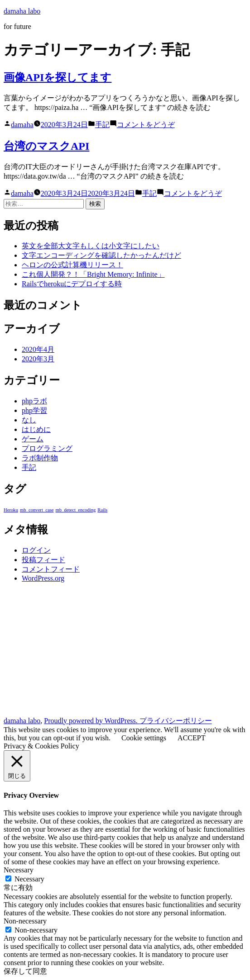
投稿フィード (43, 560)
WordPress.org (43, 578)
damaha (22, 125)
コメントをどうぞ (146, 125)
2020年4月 (38, 349)
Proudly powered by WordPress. (91, 721)
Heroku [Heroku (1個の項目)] (11, 510)
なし (29, 420)
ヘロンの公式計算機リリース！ (72, 265)
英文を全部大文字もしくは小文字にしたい (91, 246)
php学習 (34, 410)
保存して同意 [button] (25, 971)
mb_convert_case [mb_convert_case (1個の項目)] (37, 510)
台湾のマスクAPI (46, 146)
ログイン (36, 550)
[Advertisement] (125, 653)
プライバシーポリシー (176, 721)
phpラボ (34, 401)
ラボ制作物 (40, 458)
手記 (102, 125)
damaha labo (22, 11)
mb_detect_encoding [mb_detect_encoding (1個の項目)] (76, 510)
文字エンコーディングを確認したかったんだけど (101, 255)
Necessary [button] (19, 870)
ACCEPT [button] (191, 738)
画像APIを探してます (58, 77)
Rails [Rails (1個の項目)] (102, 510)
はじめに (36, 429)
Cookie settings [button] (144, 738)
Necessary (29, 879)
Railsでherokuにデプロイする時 (72, 284)
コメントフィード (51, 569)
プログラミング (47, 448)
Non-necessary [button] (25, 921)
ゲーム (33, 439)
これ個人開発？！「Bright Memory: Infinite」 (93, 274)
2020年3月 (38, 359)
